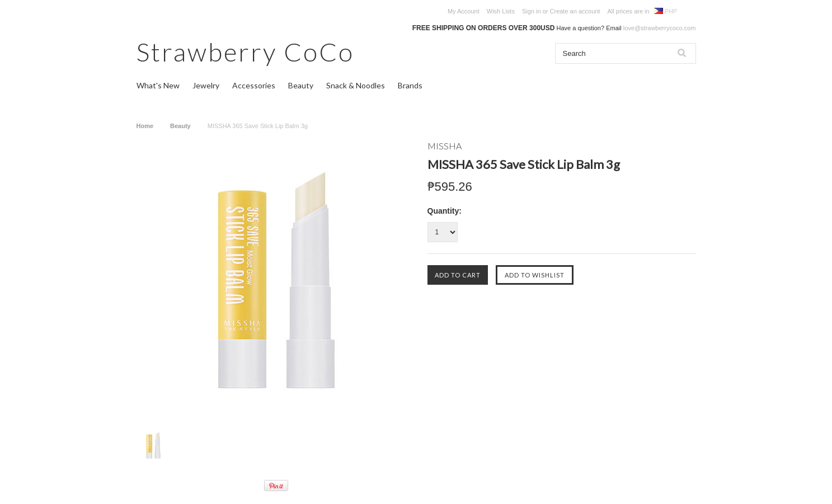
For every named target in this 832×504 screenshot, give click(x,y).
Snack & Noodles (356, 85)
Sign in (532, 11)
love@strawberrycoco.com (660, 28)
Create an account (575, 11)
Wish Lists (501, 11)
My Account (464, 11)
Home (145, 126)
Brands (410, 85)
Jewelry (206, 85)
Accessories (254, 85)
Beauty (301, 85)
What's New (158, 85)
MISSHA (445, 146)
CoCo (245, 52)
